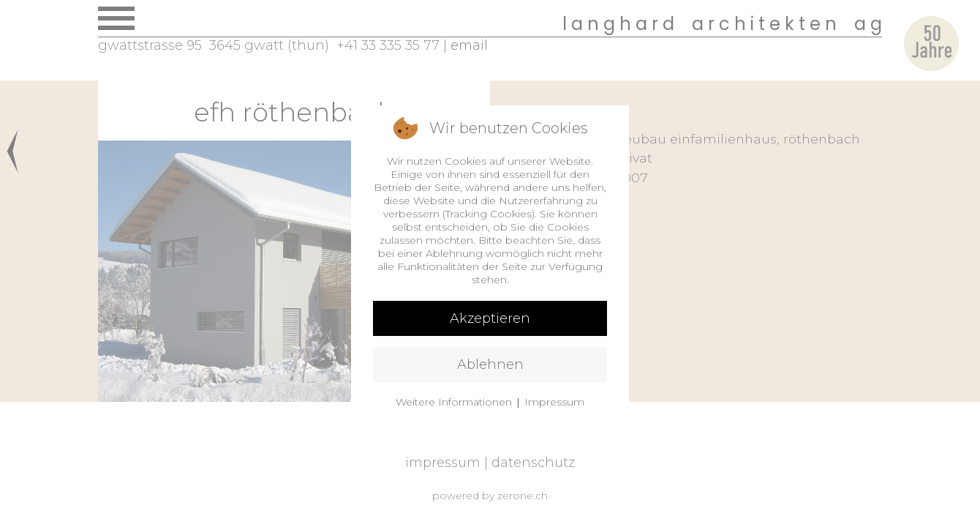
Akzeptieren (490, 318)
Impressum (554, 402)
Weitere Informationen (454, 402)
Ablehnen (490, 365)
